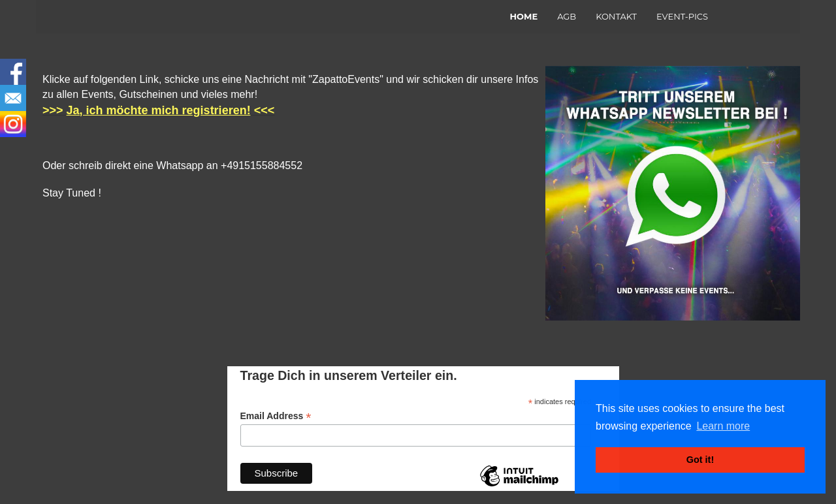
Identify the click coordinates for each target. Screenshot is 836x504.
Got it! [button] (700, 460)
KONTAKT (616, 16)
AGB (567, 16)
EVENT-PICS (682, 16)
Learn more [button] (723, 426)
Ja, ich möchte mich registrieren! (159, 110)
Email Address (276, 416)
